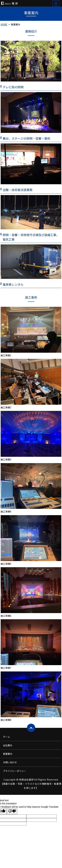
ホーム (6, 737)
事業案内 (8, 754)
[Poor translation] (12, 811)
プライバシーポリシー (15, 771)
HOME (4, 24)
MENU (56, 5)
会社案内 (8, 745)
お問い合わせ (10, 762)
